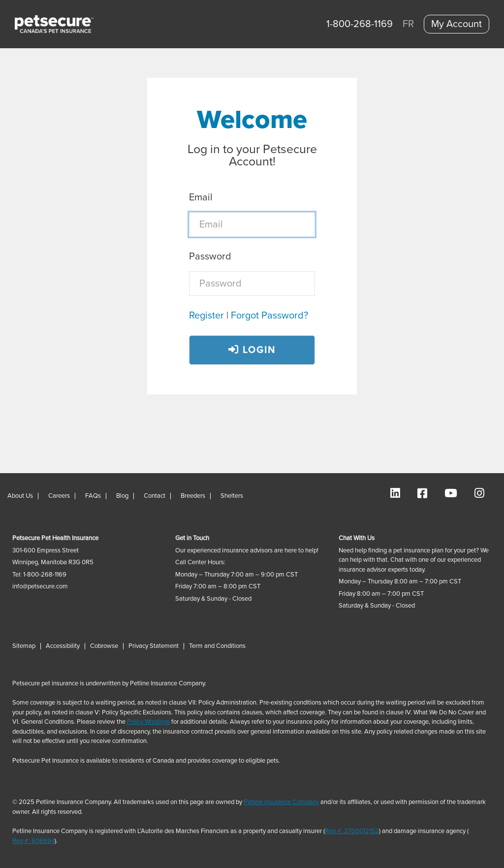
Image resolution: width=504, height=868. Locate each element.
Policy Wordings (148, 722)
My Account (457, 24)
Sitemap (24, 646)
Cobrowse (104, 646)
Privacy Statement (154, 646)
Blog (122, 496)
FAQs (93, 496)
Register (206, 316)
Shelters (232, 496)
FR (408, 24)
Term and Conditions (217, 646)
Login (252, 350)
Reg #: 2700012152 (352, 831)
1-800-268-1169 (360, 24)
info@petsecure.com (40, 587)
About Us (20, 496)
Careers (59, 496)
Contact (155, 496)
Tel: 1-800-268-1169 (39, 575)
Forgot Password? (269, 316)
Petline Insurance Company (281, 802)
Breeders (193, 496)
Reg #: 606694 (33, 841)
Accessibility (63, 646)
